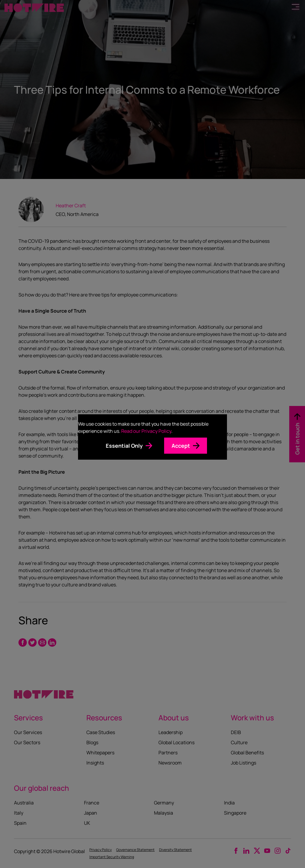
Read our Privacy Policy (146, 431)
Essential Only (124, 446)
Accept (181, 446)
